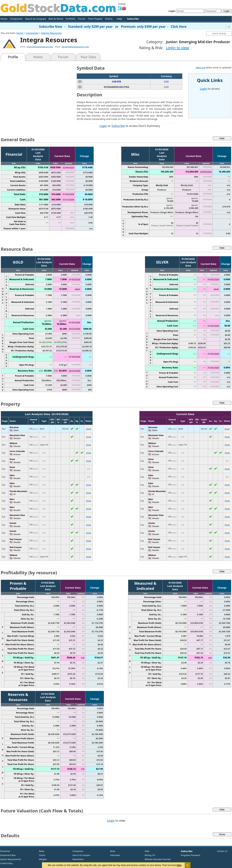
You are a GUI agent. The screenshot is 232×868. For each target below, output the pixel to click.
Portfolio (71, 19)
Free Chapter (95, 19)
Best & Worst (56, 19)
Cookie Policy (6, 863)
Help (119, 19)
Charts (109, 19)
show (88, 429)
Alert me (200, 67)
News (40, 851)
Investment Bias (8, 855)
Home (4, 19)
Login (103, 126)
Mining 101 (150, 855)
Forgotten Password (190, 855)
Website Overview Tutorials (158, 859)
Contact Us (222, 851)
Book (112, 851)
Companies (16, 19)
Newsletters (78, 859)
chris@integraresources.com (75, 47)
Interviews (114, 855)
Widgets (42, 859)
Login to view (177, 48)
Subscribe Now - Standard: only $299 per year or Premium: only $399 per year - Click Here (113, 27)
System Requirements (11, 859)
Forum (82, 19)
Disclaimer (5, 851)
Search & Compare (35, 19)
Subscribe (118, 126)
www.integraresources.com (40, 47)
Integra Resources (51, 33)
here (179, 865)
